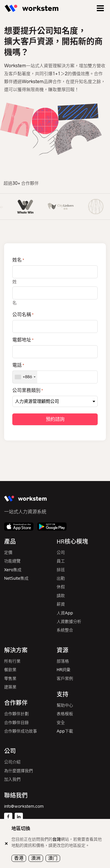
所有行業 (12, 661)
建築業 (10, 687)
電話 (18, 365)
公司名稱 (23, 315)
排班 (61, 570)
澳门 (53, 858)
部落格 (63, 661)
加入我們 (12, 779)
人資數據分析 (69, 622)
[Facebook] (8, 817)
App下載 (65, 731)
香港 (19, 858)
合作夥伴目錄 (16, 723)
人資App (65, 613)
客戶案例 (65, 679)
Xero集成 (13, 570)
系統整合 (65, 630)
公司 (61, 553)
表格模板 (65, 714)
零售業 (10, 679)
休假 (61, 587)
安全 (61, 723)
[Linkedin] (19, 817)
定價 (8, 553)
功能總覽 (12, 561)
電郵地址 (23, 340)
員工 (61, 561)
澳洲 (36, 858)
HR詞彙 (64, 670)
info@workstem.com (24, 806)
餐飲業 (10, 670)
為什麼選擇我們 (18, 771)
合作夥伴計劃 (16, 714)
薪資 (61, 604)
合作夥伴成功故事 (21, 731)
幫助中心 (65, 705)
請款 (61, 596)
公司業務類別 (28, 391)
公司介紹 (12, 762)
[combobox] (25, 377)
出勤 (61, 578)
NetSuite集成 (16, 578)
